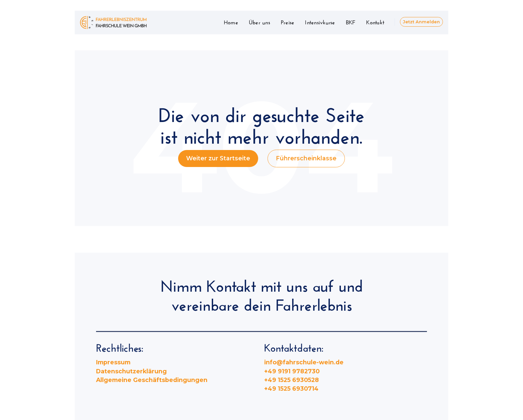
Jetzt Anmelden (421, 22)
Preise (288, 21)
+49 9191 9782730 (292, 371)
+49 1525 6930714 (291, 388)
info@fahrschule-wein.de (304, 362)
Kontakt (375, 21)
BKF (351, 21)
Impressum (113, 362)
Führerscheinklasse (306, 158)
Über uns (259, 21)
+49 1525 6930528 (292, 380)
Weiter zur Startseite (218, 158)
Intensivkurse (320, 21)
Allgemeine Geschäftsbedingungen (152, 380)
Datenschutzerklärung (131, 371)
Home (231, 21)
